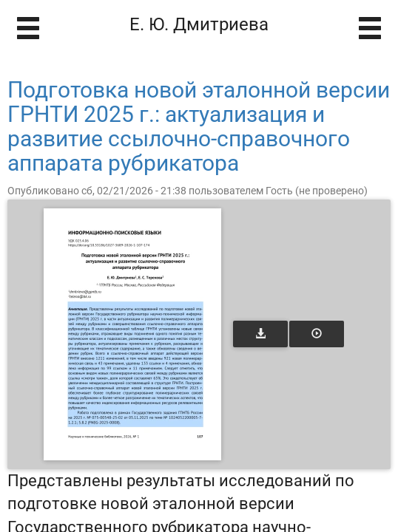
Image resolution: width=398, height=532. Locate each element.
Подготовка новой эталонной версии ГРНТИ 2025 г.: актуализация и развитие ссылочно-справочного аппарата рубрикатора (199, 126)
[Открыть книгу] (132, 334)
